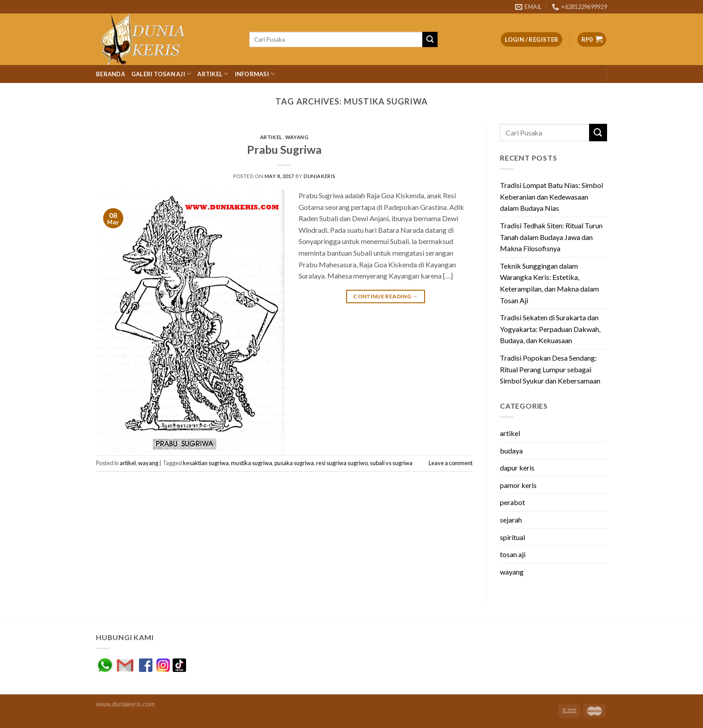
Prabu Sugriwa (284, 149)
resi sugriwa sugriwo (342, 463)
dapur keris (517, 468)
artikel (271, 137)
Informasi (255, 74)
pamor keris (518, 485)
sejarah (511, 520)
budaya (511, 451)
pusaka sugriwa (294, 463)
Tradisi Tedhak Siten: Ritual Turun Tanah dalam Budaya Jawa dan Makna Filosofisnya (551, 237)
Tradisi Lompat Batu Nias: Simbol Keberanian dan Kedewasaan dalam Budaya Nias (551, 196)
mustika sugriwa (252, 463)
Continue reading (386, 296)
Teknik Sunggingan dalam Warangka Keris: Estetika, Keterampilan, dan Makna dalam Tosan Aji (549, 283)
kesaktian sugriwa (206, 463)
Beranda (111, 74)
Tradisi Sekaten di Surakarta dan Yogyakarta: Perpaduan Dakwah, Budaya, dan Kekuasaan (550, 329)
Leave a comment (451, 463)
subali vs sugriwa (391, 463)
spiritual (512, 537)
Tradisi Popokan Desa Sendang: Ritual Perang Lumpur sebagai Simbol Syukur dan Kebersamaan (550, 369)
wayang (297, 137)
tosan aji (513, 554)
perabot (512, 502)
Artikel (213, 74)
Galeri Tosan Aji (161, 74)
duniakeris (319, 176)
